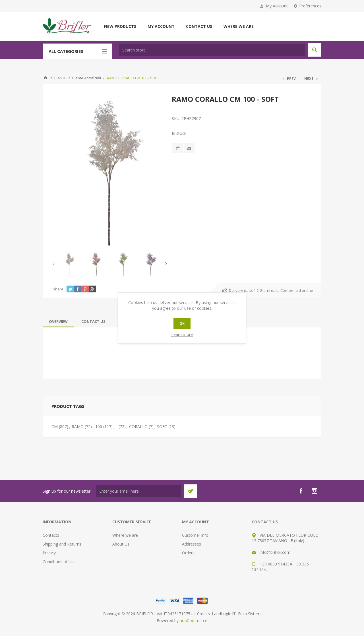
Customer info (195, 535)
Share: (59, 289)
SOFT (162, 427)
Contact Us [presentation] (93, 321)
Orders (188, 553)
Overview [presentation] (58, 321)
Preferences (310, 6)
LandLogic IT (224, 614)
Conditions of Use (59, 562)
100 (99, 427)
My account (161, 26)
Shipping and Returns (62, 544)
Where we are (239, 26)
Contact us (199, 26)
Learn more (182, 334)
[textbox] (212, 50)
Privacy (49, 553)
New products (120, 26)
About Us (121, 544)
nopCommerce (194, 620)
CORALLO (138, 427)
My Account (277, 6)
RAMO (78, 427)
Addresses (192, 544)
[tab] (58, 321)
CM (55, 427)
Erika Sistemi (250, 614)
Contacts (51, 535)
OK (182, 324)
